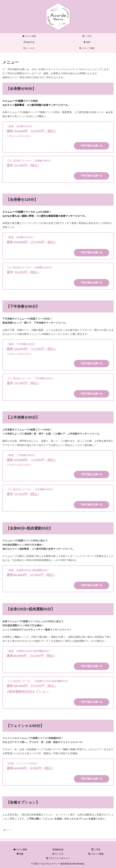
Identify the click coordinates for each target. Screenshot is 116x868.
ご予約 (96, 849)
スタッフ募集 (96, 854)
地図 (20, 854)
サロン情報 (20, 849)
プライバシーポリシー (58, 858)
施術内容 (58, 849)
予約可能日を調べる (92, 146)
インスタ (58, 854)
